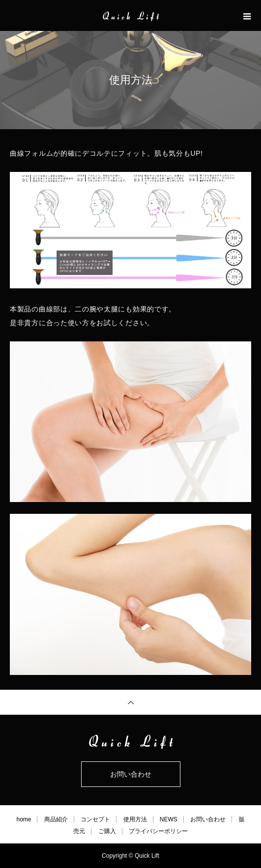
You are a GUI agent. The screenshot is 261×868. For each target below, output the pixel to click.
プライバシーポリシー (158, 831)
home (24, 819)
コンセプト (95, 819)
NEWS (169, 819)
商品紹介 (56, 819)
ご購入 (107, 831)
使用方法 (135, 819)
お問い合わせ (131, 774)
